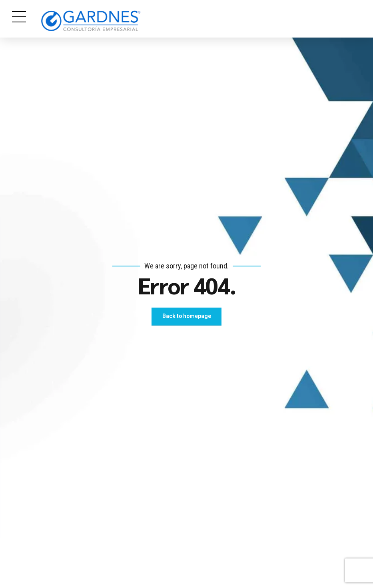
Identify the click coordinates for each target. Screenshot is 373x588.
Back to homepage (187, 316)
